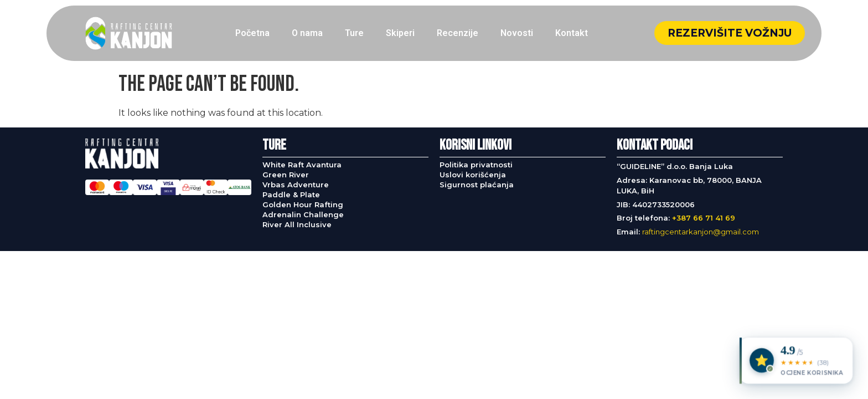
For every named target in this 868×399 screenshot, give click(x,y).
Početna (252, 33)
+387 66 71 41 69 (704, 218)
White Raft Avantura (302, 165)
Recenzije (458, 33)
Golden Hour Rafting (303, 204)
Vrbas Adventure (296, 185)
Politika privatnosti (476, 165)
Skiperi (400, 33)
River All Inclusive (297, 224)
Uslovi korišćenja (473, 175)
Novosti (517, 33)
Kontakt (572, 33)
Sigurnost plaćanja (477, 185)
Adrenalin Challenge (303, 214)
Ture (354, 33)
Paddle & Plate (291, 195)
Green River (286, 175)
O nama (307, 33)
